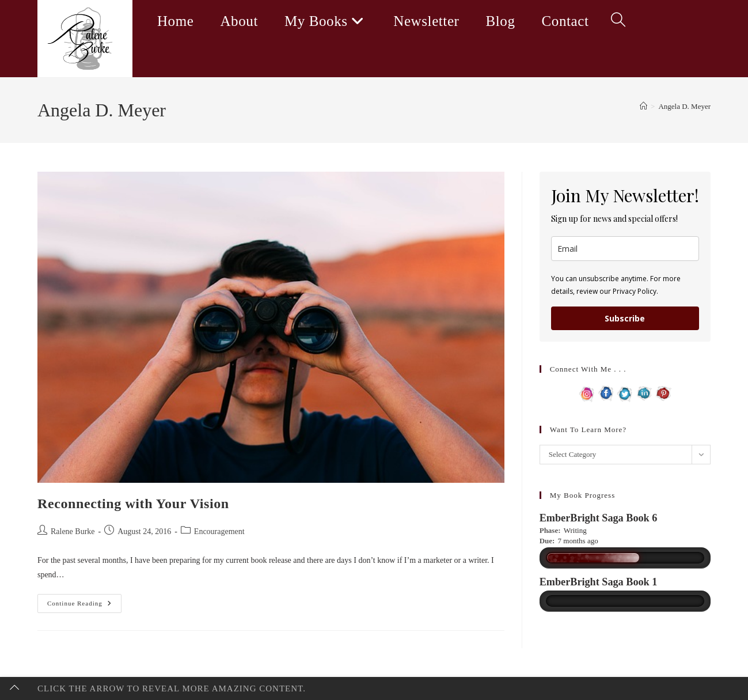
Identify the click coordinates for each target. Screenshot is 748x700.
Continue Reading (84, 606)
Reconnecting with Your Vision (133, 504)
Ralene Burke (73, 531)
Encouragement (219, 531)
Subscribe (625, 318)
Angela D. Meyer (684, 106)
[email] (625, 249)
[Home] (643, 106)
